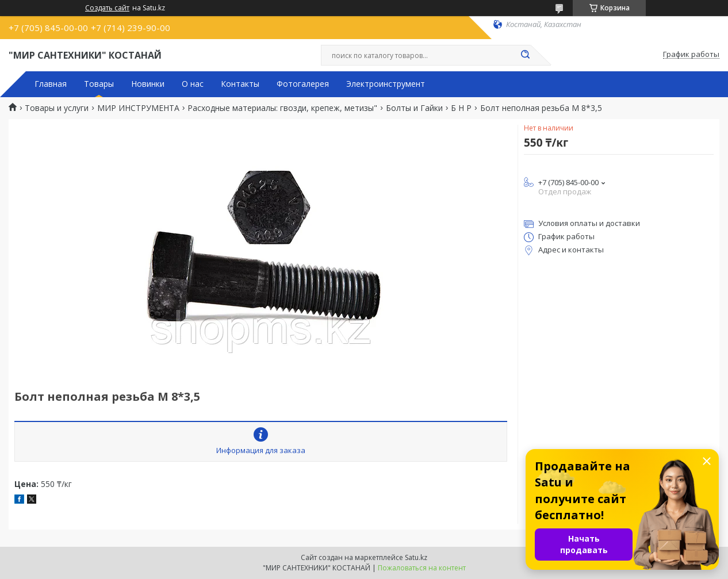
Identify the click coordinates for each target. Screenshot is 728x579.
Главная (51, 84)
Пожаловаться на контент (422, 568)
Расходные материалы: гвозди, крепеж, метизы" (282, 108)
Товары (99, 84)
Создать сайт (107, 8)
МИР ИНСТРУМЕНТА (138, 108)
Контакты (240, 84)
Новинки (148, 84)
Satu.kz (416, 557)
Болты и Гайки (414, 108)
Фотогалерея (303, 84)
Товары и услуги (57, 108)
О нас (193, 84)
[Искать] (525, 55)
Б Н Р (461, 108)
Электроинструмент (386, 84)
